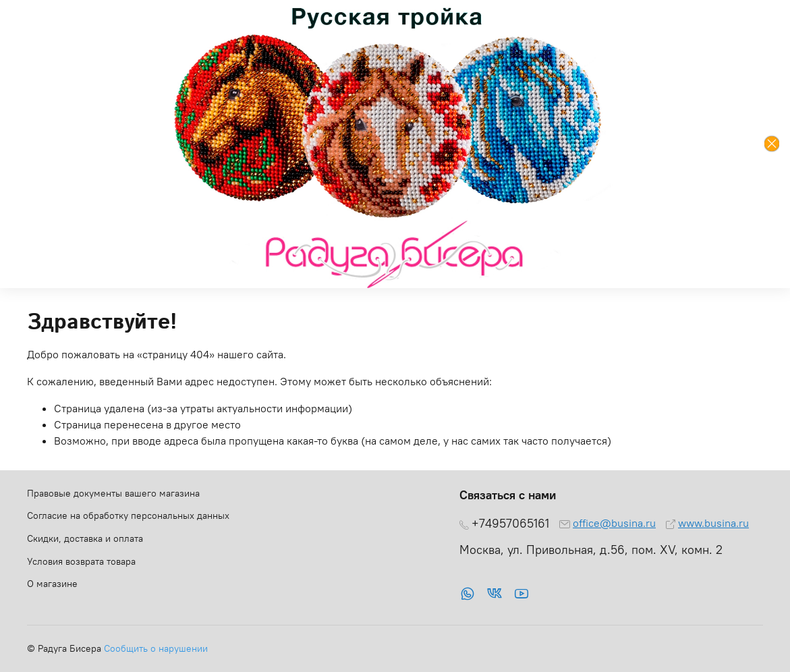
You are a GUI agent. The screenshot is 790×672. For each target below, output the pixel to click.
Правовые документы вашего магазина (113, 493)
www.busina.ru (713, 523)
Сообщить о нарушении (156, 648)
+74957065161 (510, 524)
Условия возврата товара (81, 561)
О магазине (52, 584)
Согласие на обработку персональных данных (128, 515)
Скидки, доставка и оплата (85, 538)
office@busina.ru (614, 523)
